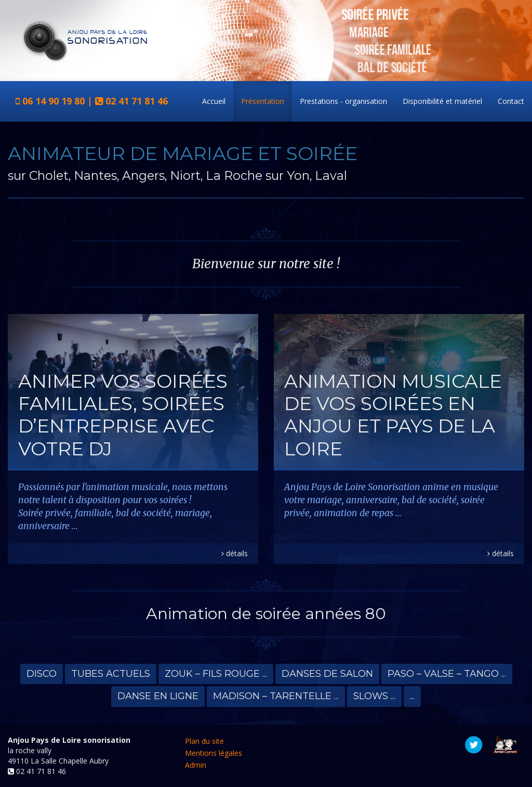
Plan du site (204, 741)
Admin (196, 765)
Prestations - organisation (343, 101)
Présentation (263, 101)
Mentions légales (214, 753)
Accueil (214, 101)
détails (235, 553)
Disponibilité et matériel (442, 101)
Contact (511, 101)
